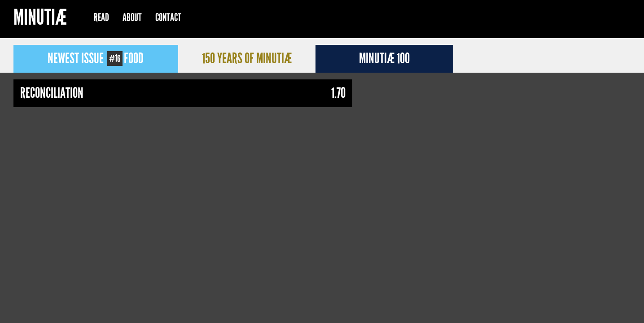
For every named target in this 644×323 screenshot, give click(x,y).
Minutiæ (40, 19)
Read (101, 17)
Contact (168, 17)
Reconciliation (52, 93)
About (132, 17)
